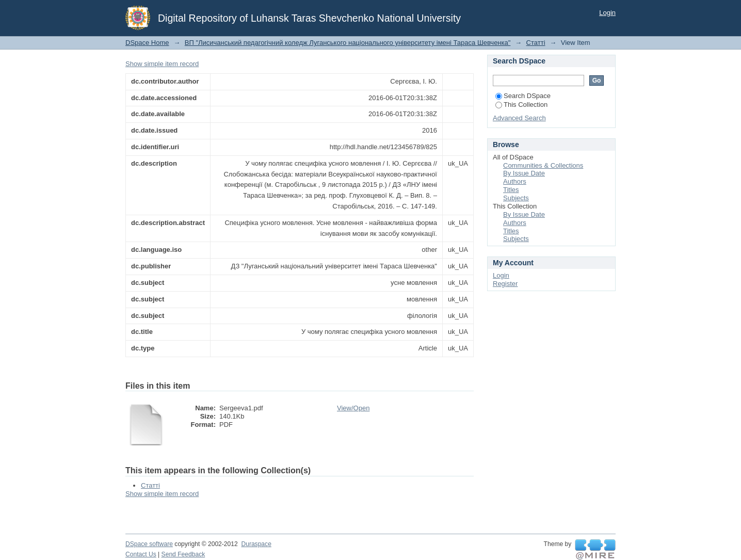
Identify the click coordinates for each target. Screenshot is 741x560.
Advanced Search (519, 118)
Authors (515, 181)
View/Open (353, 408)
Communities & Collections (543, 165)
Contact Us (141, 554)
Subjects (516, 198)
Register (505, 284)
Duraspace (256, 544)
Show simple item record (162, 64)
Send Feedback (183, 554)
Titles (511, 190)
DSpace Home (147, 43)
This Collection (521, 105)
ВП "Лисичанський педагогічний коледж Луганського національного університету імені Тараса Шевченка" (348, 43)
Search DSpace (523, 96)
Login (607, 13)
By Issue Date (524, 173)
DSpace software (149, 544)
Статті (536, 43)
